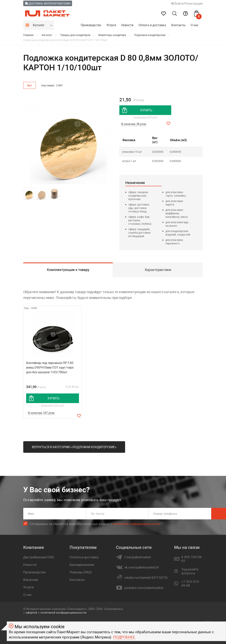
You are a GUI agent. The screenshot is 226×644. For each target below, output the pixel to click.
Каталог (39, 25)
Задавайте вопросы (190, 571)
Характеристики (158, 270)
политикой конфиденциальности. (64, 612)
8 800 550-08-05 (192, 559)
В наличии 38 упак (134, 124)
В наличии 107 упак (41, 413)
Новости (127, 25)
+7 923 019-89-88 (191, 584)
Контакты (178, 25)
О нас (195, 25)
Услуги (111, 25)
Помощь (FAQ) (81, 572)
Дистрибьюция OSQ (39, 557)
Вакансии (31, 580)
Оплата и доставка (152, 25)
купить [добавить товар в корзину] (146, 110)
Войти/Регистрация (187, 3)
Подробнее (124, 637)
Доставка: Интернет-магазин (48, 3)
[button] (110, 141)
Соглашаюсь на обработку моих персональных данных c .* (96, 524)
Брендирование (82, 565)
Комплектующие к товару (68, 270)
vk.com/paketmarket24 (142, 567)
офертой (31, 612)
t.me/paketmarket (138, 557)
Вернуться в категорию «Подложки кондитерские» (74, 447)
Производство (91, 25)
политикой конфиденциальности (136, 524)
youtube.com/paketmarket (144, 588)
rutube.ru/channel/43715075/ (146, 578)
